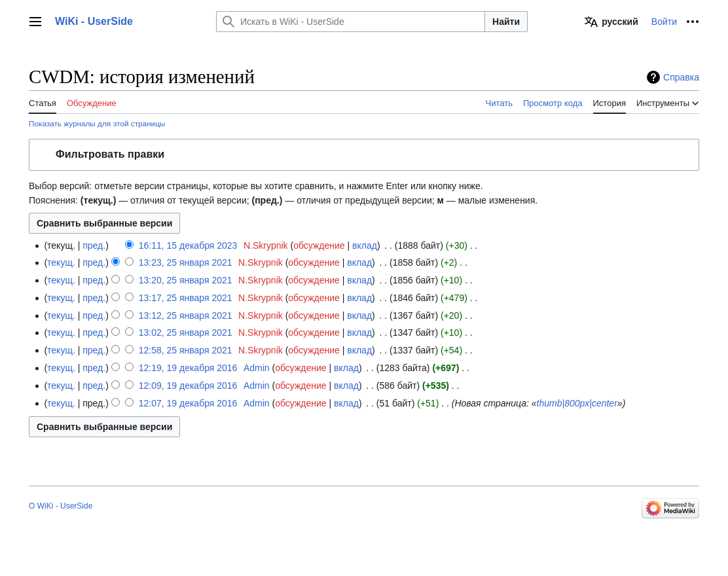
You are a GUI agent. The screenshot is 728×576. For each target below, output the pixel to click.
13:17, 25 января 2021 (186, 298)
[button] (364, 155)
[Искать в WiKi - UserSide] (351, 22)
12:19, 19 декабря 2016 (188, 368)
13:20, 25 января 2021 (186, 280)
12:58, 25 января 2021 (186, 350)
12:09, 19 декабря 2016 (188, 386)
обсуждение (319, 245)
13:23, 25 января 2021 (186, 262)
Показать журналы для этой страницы (97, 123)
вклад (365, 245)
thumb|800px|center (577, 403)
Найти (506, 22)
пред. (94, 245)
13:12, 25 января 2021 (186, 315)
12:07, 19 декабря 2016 (188, 403)
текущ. (61, 262)
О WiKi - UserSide (61, 506)
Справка (681, 77)
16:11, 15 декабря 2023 (188, 245)
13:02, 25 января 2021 (186, 333)
